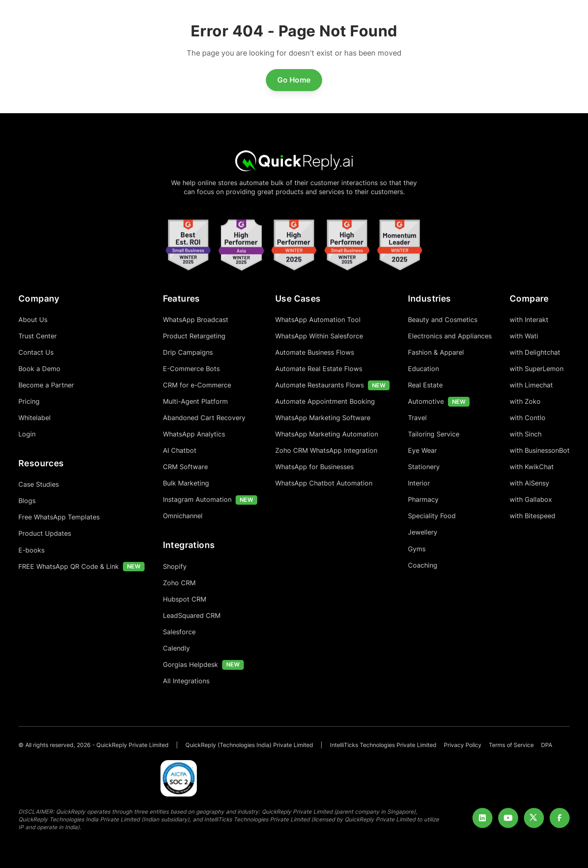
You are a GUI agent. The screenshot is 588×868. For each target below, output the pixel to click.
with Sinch (526, 434)
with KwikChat (532, 467)
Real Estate (425, 385)
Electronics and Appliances (450, 336)
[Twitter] (534, 818)
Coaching (423, 565)
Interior (419, 483)
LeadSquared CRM (192, 616)
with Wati (524, 336)
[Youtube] (508, 818)
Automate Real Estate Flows (319, 369)
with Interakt (529, 320)
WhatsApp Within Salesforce (319, 336)
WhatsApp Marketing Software (323, 418)
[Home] (294, 161)
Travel (417, 418)
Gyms (417, 549)
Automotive (426, 402)
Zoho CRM (179, 583)
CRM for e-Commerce (197, 385)
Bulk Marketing (186, 483)
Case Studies (39, 484)
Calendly (176, 648)
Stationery (424, 467)
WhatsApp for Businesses (314, 467)
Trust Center (38, 336)
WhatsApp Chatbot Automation (324, 483)
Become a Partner (46, 385)
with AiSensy (529, 483)
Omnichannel (183, 516)
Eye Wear (422, 451)
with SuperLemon (537, 369)
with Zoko (525, 402)
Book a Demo (39, 369)
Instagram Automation (197, 500)
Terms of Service (511, 745)
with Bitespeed (532, 516)
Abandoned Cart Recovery (204, 418)
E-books (31, 550)
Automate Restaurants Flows (320, 385)
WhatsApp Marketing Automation (327, 434)
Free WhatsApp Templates (59, 517)
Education (423, 369)
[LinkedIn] (483, 818)
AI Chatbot (180, 451)
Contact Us (36, 352)
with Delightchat (535, 352)
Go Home (294, 80)
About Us (33, 320)
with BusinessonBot (540, 451)
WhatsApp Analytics (194, 434)
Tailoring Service (434, 434)
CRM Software (185, 467)
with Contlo (528, 418)
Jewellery (423, 532)
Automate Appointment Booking (325, 402)
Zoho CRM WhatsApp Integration (326, 451)
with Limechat (531, 385)
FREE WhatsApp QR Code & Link (69, 567)
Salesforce (179, 632)
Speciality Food (432, 516)
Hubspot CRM (185, 599)
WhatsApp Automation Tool (318, 320)
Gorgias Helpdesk (190, 665)
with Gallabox (531, 500)
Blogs (27, 501)
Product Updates (45, 534)
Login (27, 434)
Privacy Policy (463, 745)
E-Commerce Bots (191, 369)
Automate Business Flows (315, 352)
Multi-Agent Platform (195, 402)
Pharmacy (423, 500)
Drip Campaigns (188, 352)
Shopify (175, 567)
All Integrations (186, 681)
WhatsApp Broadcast (196, 320)
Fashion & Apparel (436, 352)
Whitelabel (35, 418)
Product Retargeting (194, 336)
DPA (547, 745)
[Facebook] (560, 818)
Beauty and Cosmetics (443, 320)
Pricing (29, 402)
